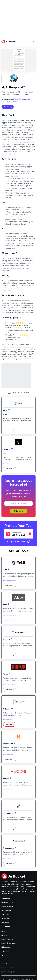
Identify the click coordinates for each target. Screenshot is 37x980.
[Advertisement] (18, 19)
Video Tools (6, 914)
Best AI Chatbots (7, 939)
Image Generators (8, 906)
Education (13, 101)
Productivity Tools (7, 902)
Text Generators (7, 910)
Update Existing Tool (8, 972)
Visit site (6, 107)
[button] (33, 41)
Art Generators (6, 918)
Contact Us (5, 964)
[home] (9, 41)
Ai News (4, 935)
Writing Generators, (20, 99)
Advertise (5, 960)
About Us (5, 956)
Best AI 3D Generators (9, 943)
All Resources (6, 947)
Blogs (3, 931)
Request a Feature (8, 968)
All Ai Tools (5, 922)
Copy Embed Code (19, 541)
